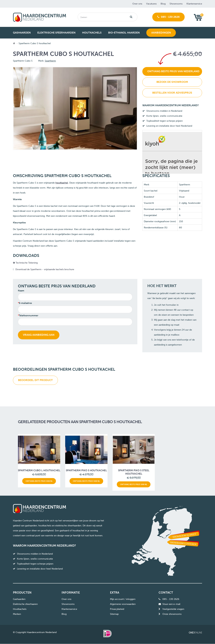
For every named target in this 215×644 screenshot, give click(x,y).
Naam (21, 291)
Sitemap (114, 614)
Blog (163, 4)
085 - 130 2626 (168, 17)
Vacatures (151, 4)
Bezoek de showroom (172, 82)
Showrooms (176, 4)
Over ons (137, 4)
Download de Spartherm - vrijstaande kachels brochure (45, 269)
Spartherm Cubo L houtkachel (39, 470)
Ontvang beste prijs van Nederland (173, 71)
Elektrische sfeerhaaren (25, 604)
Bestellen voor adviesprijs (172, 93)
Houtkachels (20, 609)
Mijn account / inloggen (123, 599)
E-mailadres (25, 303)
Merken (17, 614)
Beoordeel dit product (35, 380)
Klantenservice (194, 4)
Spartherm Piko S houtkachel (86, 470)
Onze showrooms (172, 614)
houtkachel (62, 183)
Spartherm (50, 61)
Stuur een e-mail (171, 604)
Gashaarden (19, 599)
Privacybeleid (117, 609)
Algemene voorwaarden (123, 604)
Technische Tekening (25, 263)
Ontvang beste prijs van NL (39, 481)
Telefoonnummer (29, 316)
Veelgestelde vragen (173, 609)
